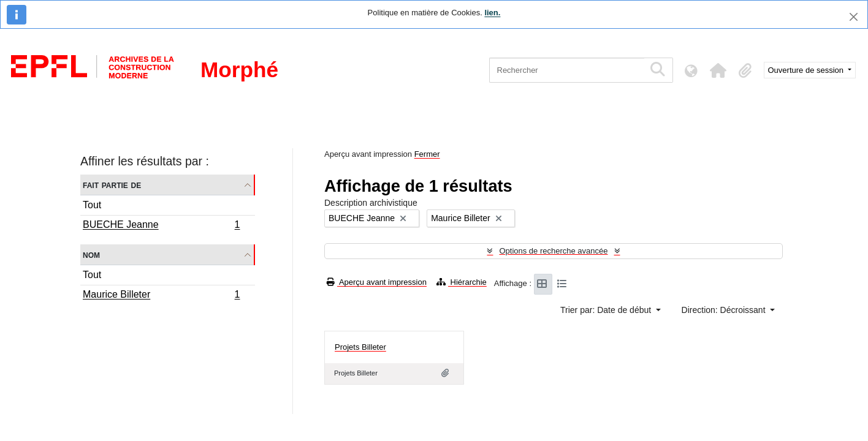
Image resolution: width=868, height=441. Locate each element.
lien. (492, 13)
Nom (91, 254)
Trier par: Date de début (607, 310)
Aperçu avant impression (377, 282)
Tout (92, 205)
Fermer (427, 154)
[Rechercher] (567, 70)
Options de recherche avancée (553, 251)
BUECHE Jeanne (161, 226)
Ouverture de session (807, 70)
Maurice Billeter (161, 296)
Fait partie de (112, 185)
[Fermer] (854, 17)
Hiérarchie (462, 282)
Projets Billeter (360, 347)
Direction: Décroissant (725, 310)
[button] (718, 70)
